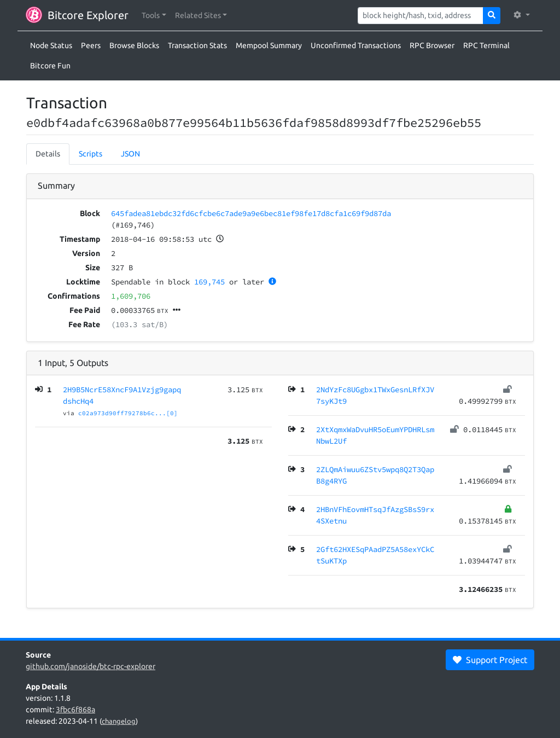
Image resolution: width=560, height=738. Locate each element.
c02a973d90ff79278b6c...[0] (128, 413)
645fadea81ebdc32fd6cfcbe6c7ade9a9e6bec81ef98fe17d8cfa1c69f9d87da (251, 213)
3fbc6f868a (75, 710)
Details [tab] (48, 154)
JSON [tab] (130, 154)
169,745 (209, 282)
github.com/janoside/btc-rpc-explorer (91, 666)
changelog (119, 721)
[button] (154, 16)
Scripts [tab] (91, 154)
